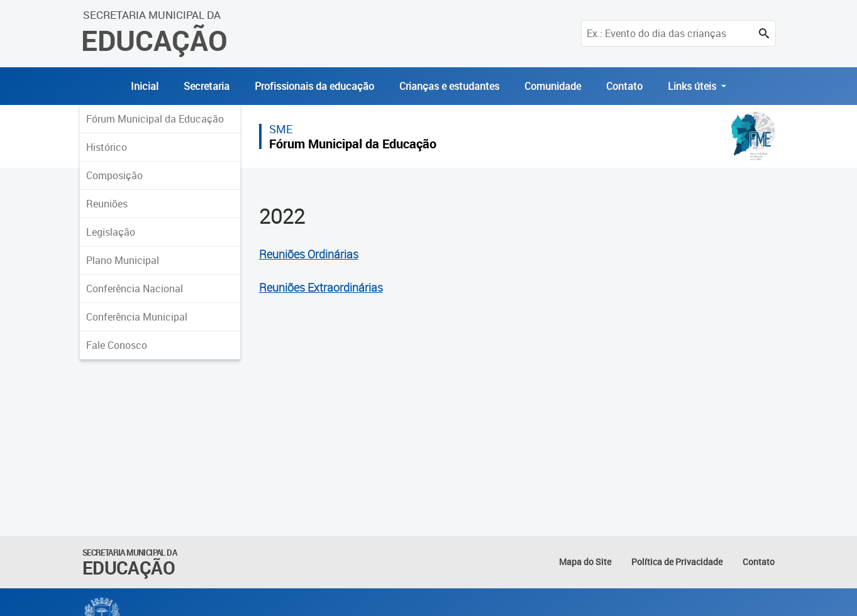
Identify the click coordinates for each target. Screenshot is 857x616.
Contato (624, 86)
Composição (114, 175)
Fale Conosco (117, 345)
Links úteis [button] (693, 86)
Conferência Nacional (135, 289)
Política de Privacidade (677, 562)
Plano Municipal (123, 260)
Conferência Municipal (137, 317)
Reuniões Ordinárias (309, 254)
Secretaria (207, 86)
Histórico (107, 147)
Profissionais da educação (314, 86)
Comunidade (553, 86)
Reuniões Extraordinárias (321, 288)
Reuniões (107, 204)
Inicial (145, 86)
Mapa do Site (585, 562)
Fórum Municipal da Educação (155, 119)
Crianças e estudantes (449, 86)
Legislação (111, 232)
